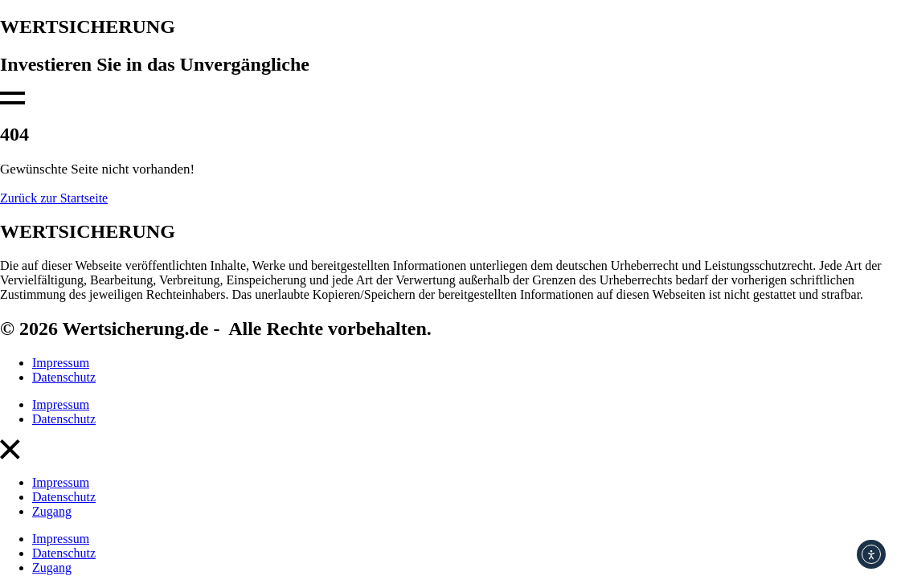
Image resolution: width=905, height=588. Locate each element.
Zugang (52, 511)
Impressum (61, 363)
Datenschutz (64, 377)
